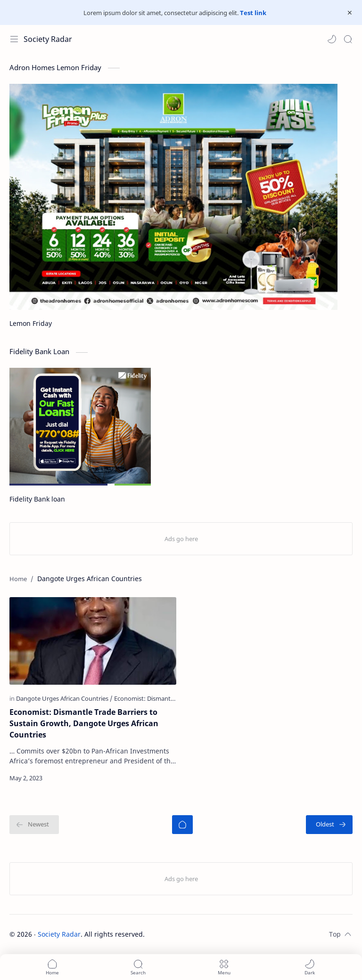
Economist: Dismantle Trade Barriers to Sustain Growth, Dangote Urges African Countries (84, 723)
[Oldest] (329, 825)
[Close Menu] (350, 13)
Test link (253, 13)
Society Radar (48, 39)
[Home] (182, 825)
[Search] (348, 39)
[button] (332, 39)
